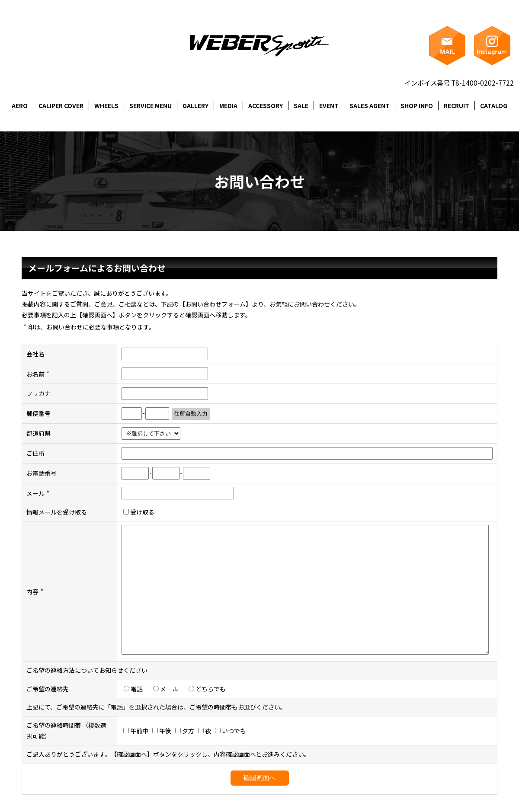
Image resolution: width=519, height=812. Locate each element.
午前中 (136, 731)
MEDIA (228, 105)
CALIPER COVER (61, 105)
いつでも (231, 731)
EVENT (329, 105)
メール (169, 689)
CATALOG (494, 105)
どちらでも (210, 689)
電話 (136, 689)
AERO (20, 105)
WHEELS (106, 105)
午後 (162, 731)
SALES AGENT (370, 105)
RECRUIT (457, 105)
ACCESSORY (266, 105)
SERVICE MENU (151, 105)
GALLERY (195, 105)
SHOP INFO (417, 105)
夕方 (185, 731)
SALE (301, 105)
